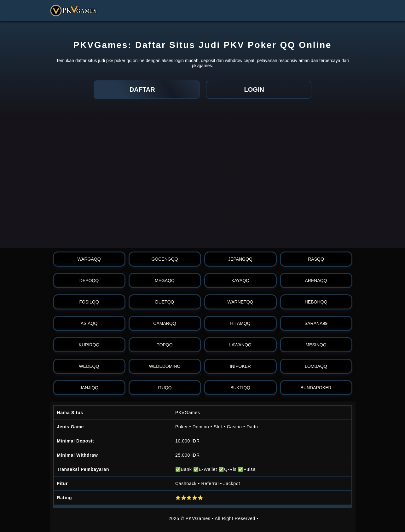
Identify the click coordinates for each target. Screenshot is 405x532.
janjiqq (89, 388)
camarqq (165, 323)
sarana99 (316, 323)
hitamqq (240, 323)
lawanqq (240, 345)
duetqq (165, 302)
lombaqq (316, 366)
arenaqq (316, 280)
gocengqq (165, 259)
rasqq (316, 259)
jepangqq (240, 259)
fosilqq (89, 302)
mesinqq (316, 345)
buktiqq (240, 388)
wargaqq (89, 259)
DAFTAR (147, 90)
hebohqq (316, 302)
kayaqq (240, 280)
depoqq (89, 280)
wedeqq (89, 366)
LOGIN (259, 90)
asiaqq (89, 323)
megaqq (165, 280)
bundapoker (316, 388)
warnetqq (240, 302)
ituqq (165, 388)
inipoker (240, 366)
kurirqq (89, 345)
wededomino (165, 366)
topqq (165, 345)
